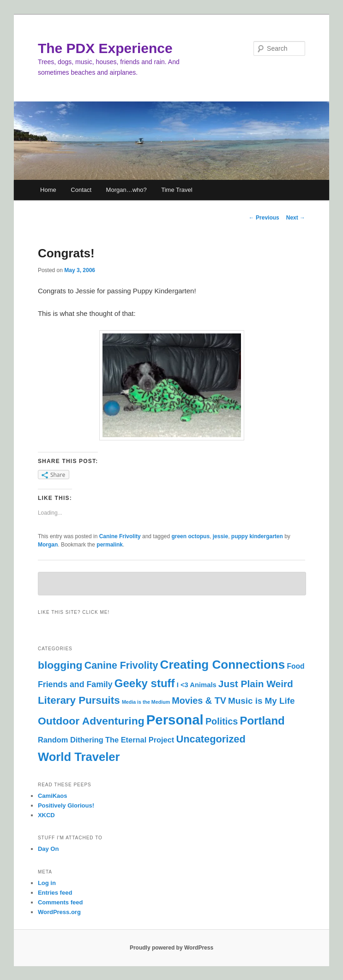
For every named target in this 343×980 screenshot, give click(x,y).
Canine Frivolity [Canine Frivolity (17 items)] (121, 665)
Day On (48, 849)
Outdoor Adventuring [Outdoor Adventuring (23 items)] (91, 721)
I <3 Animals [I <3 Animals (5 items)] (197, 685)
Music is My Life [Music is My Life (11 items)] (261, 701)
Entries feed (55, 893)
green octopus (190, 536)
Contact (81, 190)
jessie (220, 536)
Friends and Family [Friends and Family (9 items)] (75, 684)
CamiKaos (53, 796)
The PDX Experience (105, 48)
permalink (110, 545)
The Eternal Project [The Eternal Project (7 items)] (140, 740)
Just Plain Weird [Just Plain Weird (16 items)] (256, 684)
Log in (47, 883)
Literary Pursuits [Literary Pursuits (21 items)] (79, 700)
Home (48, 190)
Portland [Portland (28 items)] (262, 721)
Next (296, 218)
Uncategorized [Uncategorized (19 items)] (211, 739)
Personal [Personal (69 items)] (175, 720)
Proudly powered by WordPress (171, 948)
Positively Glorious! (66, 805)
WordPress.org (59, 912)
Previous (264, 218)
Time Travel (177, 190)
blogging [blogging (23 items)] (60, 665)
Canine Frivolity (120, 536)
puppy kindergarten (257, 536)
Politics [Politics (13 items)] (222, 721)
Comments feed (60, 902)
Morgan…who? (126, 190)
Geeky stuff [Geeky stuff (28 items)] (145, 683)
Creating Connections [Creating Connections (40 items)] (223, 665)
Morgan (48, 545)
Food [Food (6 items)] (295, 666)
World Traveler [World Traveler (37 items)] (79, 757)
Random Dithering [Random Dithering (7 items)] (71, 740)
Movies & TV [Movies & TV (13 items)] (199, 701)
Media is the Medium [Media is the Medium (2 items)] (146, 702)
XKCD (46, 815)
